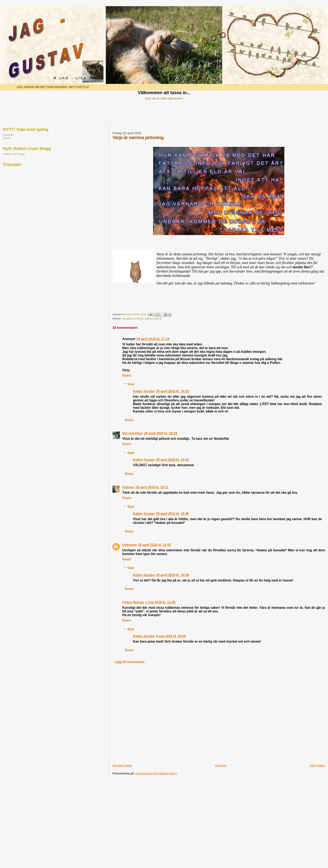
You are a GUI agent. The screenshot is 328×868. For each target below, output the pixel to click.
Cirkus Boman (133, 602)
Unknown (130, 545)
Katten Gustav (144, 391)
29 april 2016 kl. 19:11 (152, 487)
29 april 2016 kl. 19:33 (173, 391)
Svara (127, 375)
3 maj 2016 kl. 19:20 (171, 636)
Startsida (221, 765)
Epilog (7, 138)
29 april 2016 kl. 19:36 (173, 514)
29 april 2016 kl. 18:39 (161, 433)
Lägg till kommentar (129, 662)
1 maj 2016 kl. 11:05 (160, 602)
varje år (158, 319)
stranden (139, 319)
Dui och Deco (133, 433)
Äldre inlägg (317, 765)
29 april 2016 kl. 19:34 (173, 460)
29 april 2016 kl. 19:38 (173, 575)
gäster (130, 319)
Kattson (128, 487)
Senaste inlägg (122, 765)
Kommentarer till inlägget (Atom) (156, 773)
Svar (131, 384)
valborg (149, 319)
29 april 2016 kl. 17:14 (153, 339)
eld (124, 319)
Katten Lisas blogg (14, 154)
